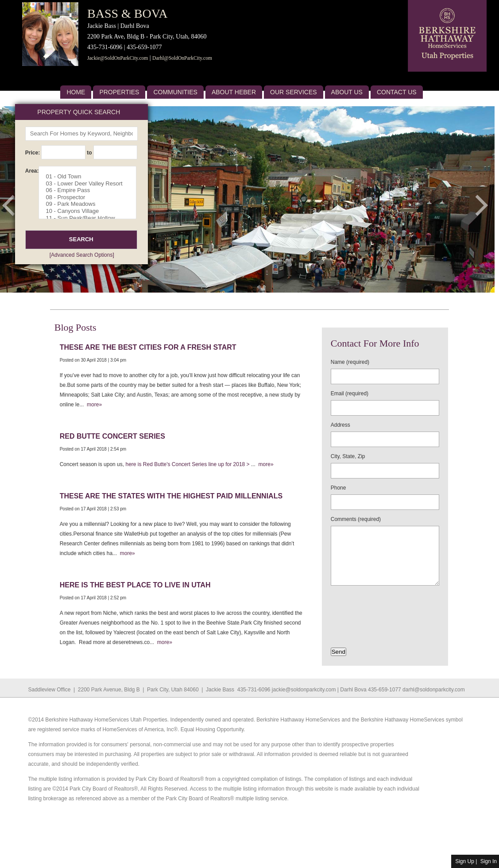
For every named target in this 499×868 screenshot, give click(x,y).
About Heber (234, 92)
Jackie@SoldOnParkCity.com (118, 58)
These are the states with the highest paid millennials (171, 496)
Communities (175, 92)
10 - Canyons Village (91, 211)
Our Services (294, 92)
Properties (119, 92)
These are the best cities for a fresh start (148, 347)
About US (347, 92)
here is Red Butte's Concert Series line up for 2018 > (188, 464)
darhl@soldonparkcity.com (434, 690)
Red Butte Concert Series (112, 436)
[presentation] (383, 606)
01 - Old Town (91, 177)
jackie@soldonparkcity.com (304, 690)
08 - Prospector (91, 197)
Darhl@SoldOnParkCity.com (182, 58)
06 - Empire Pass (91, 190)
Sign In (489, 861)
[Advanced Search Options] (82, 255)
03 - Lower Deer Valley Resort (91, 184)
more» (93, 405)
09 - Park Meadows (91, 204)
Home (76, 92)
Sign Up (465, 861)
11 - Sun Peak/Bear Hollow (91, 218)
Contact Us (397, 92)
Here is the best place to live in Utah (135, 585)
